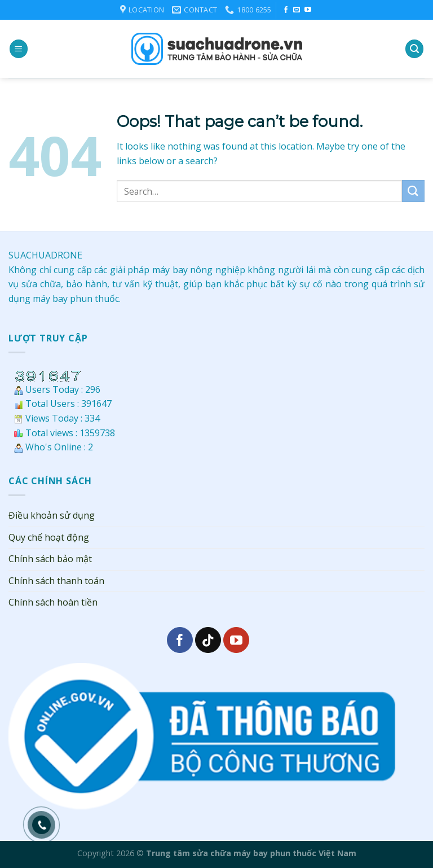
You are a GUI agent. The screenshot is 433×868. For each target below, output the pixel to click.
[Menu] (19, 49)
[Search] (414, 49)
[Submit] (413, 191)
